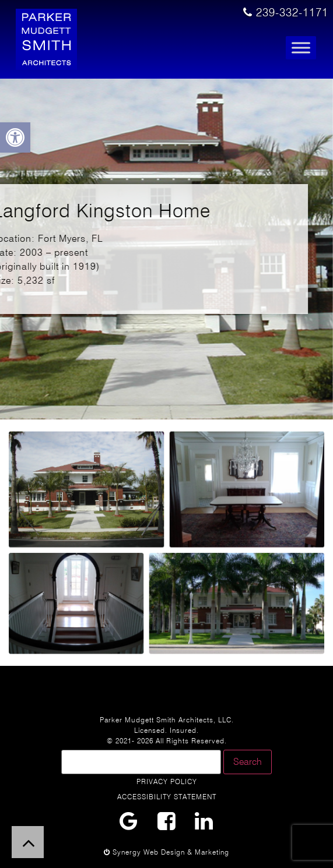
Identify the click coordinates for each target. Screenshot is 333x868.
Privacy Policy (167, 781)
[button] (15, 137)
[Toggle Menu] (301, 48)
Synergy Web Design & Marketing (166, 852)
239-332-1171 (286, 13)
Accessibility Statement (167, 797)
